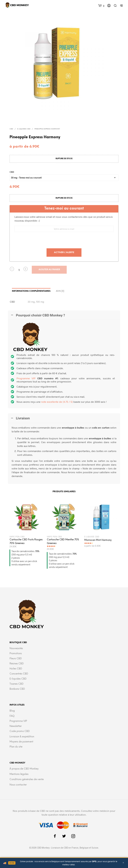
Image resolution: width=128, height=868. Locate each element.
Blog (12, 711)
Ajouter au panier (49, 270)
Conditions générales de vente (27, 779)
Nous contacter (18, 785)
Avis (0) (60, 291)
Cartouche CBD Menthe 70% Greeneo (63, 542)
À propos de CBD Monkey (24, 769)
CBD (11, 129)
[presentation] (64, 241)
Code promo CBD (20, 731)
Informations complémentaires (31, 291)
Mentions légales (19, 774)
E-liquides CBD (24, 129)
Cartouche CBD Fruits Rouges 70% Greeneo (26, 542)
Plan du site (16, 747)
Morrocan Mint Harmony (98, 540)
